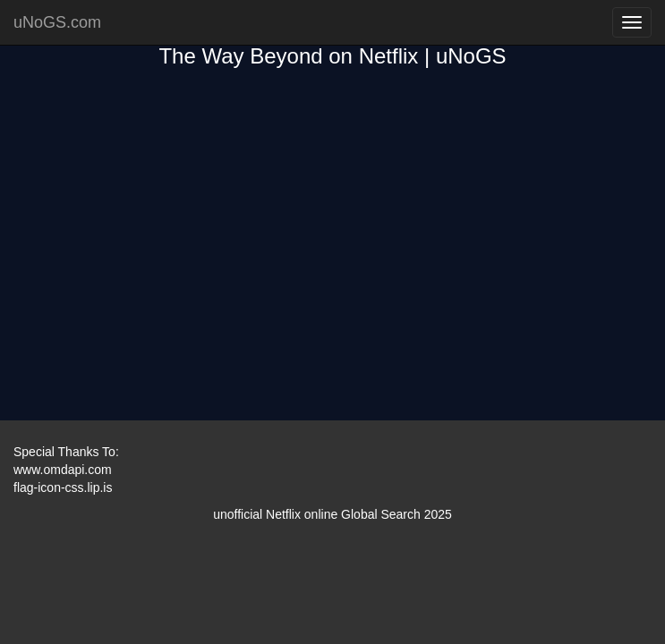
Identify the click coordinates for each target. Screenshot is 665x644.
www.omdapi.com (63, 470)
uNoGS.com (57, 22)
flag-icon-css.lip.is (63, 487)
